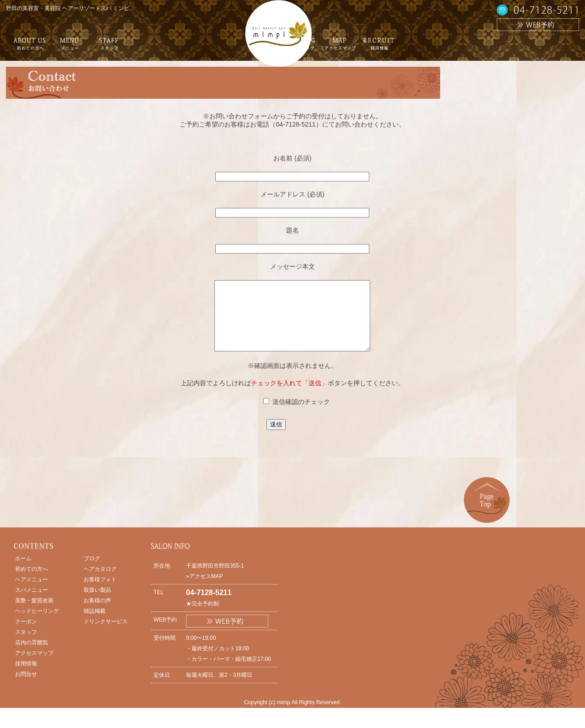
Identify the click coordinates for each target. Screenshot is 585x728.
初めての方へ (32, 583)
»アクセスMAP (205, 590)
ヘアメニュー (32, 593)
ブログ (92, 572)
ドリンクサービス (106, 635)
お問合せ (26, 688)
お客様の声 (97, 614)
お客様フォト (100, 593)
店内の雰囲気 (32, 656)
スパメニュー (32, 604)
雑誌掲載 (95, 625)
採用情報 (26, 677)
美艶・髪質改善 (34, 614)
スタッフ (26, 646)
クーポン (26, 635)
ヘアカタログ (100, 583)
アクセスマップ (34, 667)
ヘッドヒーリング (37, 625)
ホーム (23, 572)
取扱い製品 (97, 604)
